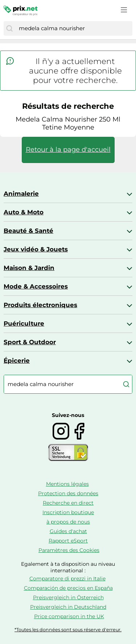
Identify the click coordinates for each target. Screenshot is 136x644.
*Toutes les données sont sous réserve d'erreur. (68, 630)
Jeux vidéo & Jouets (36, 249)
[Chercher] (9, 28)
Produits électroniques (40, 305)
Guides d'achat (68, 531)
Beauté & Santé (28, 231)
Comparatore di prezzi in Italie (67, 579)
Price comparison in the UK (69, 616)
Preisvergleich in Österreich (68, 597)
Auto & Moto (24, 212)
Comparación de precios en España (68, 588)
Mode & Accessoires (36, 286)
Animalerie (21, 194)
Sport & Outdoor (30, 342)
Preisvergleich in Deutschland (68, 607)
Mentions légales (67, 484)
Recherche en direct (68, 503)
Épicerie (17, 361)
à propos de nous (68, 522)
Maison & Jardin (29, 268)
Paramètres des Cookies (69, 550)
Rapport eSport (68, 541)
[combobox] (74, 28)
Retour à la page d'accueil (68, 150)
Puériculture (24, 323)
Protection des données (68, 493)
